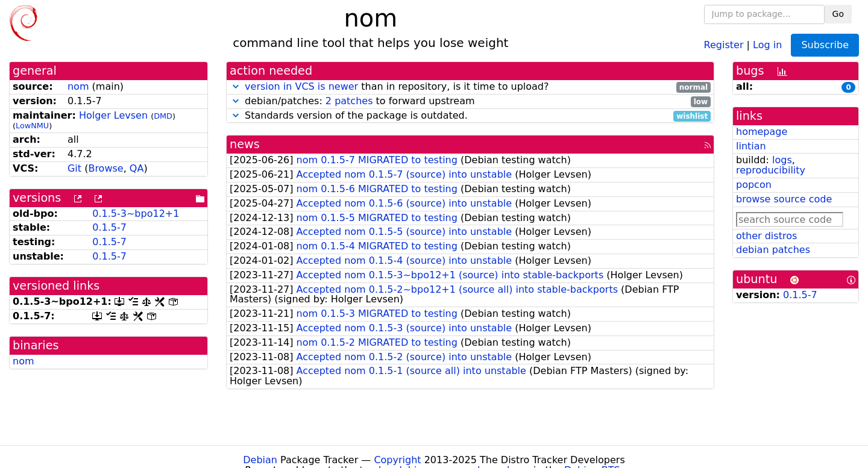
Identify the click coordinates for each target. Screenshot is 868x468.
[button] (236, 86)
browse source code (784, 199)
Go (838, 14)
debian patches (773, 250)
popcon (754, 185)
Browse (105, 168)
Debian (260, 460)
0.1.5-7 (109, 227)
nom (78, 86)
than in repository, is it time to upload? (470, 87)
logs (782, 160)
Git (74, 168)
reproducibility (771, 170)
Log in (767, 44)
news (245, 144)
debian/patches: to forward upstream (470, 101)
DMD (163, 116)
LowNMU (32, 126)
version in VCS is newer (301, 86)
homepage (762, 132)
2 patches (349, 101)
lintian (751, 146)
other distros (766, 236)
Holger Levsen (113, 115)
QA (137, 168)
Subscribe (825, 45)
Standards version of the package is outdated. (470, 116)
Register (724, 44)
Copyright (397, 460)
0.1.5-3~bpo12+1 (136, 214)
